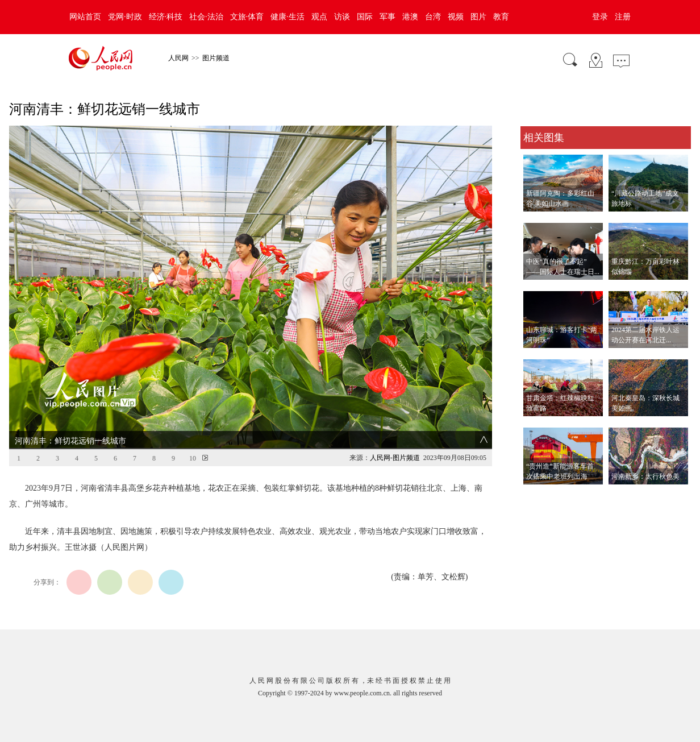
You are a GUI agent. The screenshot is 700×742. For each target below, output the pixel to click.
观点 (319, 17)
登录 (600, 17)
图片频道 (216, 58)
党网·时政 (125, 17)
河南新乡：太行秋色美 (645, 476)
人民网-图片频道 (395, 458)
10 (193, 458)
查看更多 (536, 496)
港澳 (410, 17)
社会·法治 (206, 17)
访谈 (342, 17)
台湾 (433, 17)
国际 (365, 17)
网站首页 (85, 17)
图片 (478, 17)
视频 (456, 17)
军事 (388, 17)
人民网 (178, 58)
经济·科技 (166, 17)
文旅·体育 (247, 17)
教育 (501, 17)
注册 (623, 17)
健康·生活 (287, 17)
